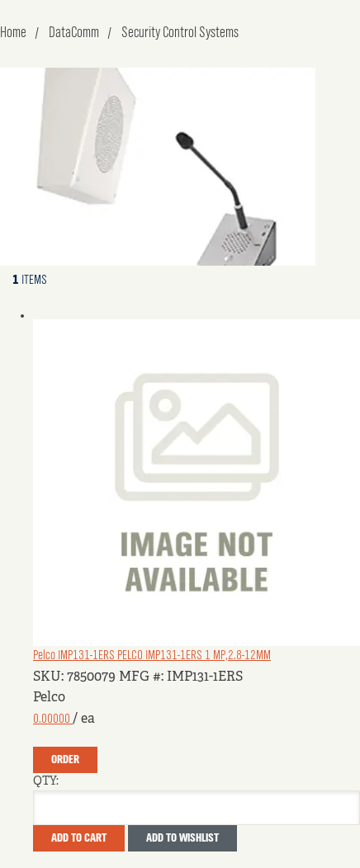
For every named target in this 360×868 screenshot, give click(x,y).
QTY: (46, 781)
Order (65, 760)
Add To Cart (79, 838)
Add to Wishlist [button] (182, 838)
